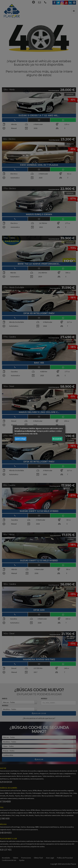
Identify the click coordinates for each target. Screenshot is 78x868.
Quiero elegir (21, 439)
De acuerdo (57, 439)
